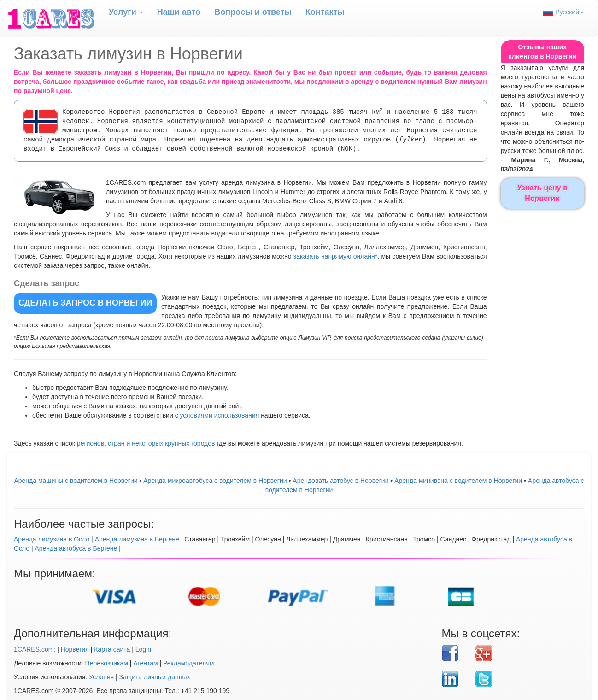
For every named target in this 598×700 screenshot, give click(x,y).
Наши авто (179, 12)
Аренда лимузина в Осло (52, 539)
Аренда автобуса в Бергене (76, 548)
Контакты (325, 12)
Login (143, 649)
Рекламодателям (188, 663)
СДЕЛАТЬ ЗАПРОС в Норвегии (85, 303)
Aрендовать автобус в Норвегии (340, 481)
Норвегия (75, 649)
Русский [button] (563, 12)
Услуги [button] (126, 12)
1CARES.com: (35, 649)
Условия (101, 677)
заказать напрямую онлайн (334, 256)
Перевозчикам (107, 663)
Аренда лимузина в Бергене (137, 539)
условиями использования (220, 415)
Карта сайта (112, 649)
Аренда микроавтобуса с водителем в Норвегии (215, 481)
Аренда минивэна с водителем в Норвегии (458, 481)
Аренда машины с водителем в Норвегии (76, 481)
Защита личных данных (155, 677)
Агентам (145, 663)
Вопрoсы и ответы (253, 12)
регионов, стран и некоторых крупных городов (146, 443)
